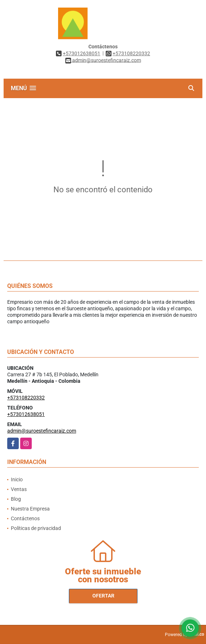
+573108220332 (131, 53)
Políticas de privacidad (36, 528)
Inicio (17, 479)
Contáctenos (25, 518)
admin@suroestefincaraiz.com (42, 431)
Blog (16, 499)
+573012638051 (82, 53)
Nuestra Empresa (30, 509)
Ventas (19, 489)
